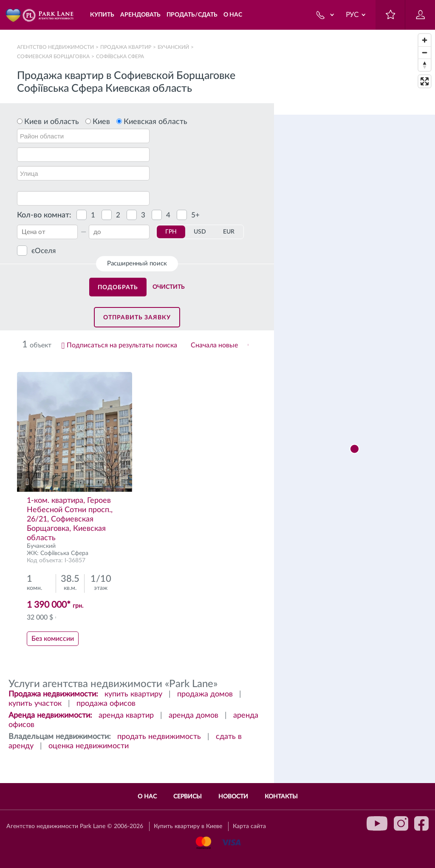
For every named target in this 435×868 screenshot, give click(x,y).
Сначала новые (214, 345)
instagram (401, 823)
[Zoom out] (425, 52)
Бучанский (173, 47)
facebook (421, 823)
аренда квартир (126, 716)
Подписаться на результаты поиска (122, 345)
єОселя (44, 251)
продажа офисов (106, 704)
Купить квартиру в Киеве (188, 826)
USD (200, 232)
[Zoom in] (425, 40)
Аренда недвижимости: (50, 716)
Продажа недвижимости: (53, 694)
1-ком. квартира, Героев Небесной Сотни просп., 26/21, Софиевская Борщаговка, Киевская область (70, 519)
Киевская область (155, 122)
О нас (147, 797)
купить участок (35, 704)
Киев (101, 122)
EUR (229, 232)
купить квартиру (133, 694)
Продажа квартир (126, 47)
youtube (377, 823)
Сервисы (188, 797)
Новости (233, 797)
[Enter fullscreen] (425, 81)
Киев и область (52, 122)
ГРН (171, 232)
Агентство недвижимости (55, 47)
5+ (195, 215)
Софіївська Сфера (64, 553)
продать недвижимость (159, 737)
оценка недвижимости (89, 746)
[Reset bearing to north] (425, 65)
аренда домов (193, 716)
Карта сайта (249, 826)
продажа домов (205, 694)
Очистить (169, 287)
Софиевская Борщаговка (53, 56)
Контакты (281, 797)
